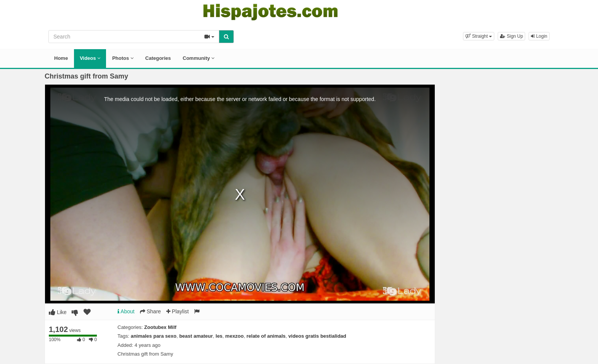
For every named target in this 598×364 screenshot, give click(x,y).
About (126, 311)
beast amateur (196, 336)
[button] (479, 36)
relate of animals (266, 336)
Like (58, 312)
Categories (158, 58)
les (219, 336)
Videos (90, 58)
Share (150, 311)
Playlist (178, 311)
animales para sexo (154, 336)
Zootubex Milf (160, 327)
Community (199, 58)
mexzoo (235, 336)
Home (61, 58)
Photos (123, 58)
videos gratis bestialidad (317, 336)
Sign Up (511, 36)
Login (539, 36)
